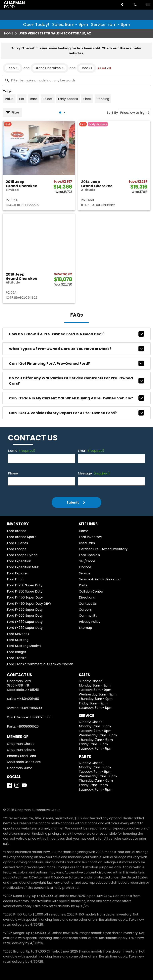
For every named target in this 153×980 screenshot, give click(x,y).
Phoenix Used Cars (21, 756)
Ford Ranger (17, 652)
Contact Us (88, 604)
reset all (104, 68)
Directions (87, 597)
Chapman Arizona (21, 750)
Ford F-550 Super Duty (25, 610)
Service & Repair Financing (100, 579)
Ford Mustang (18, 640)
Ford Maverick (18, 634)
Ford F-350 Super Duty (25, 591)
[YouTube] (24, 785)
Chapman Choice (21, 744)
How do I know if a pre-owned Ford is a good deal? (77, 334)
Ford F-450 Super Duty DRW (29, 604)
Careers (85, 610)
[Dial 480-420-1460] (135, 5)
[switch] (148, 5)
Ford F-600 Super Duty (25, 616)
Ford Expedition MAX (23, 567)
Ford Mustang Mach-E (24, 646)
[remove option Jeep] (13, 68)
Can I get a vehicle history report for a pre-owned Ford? (77, 413)
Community (88, 616)
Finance (85, 567)
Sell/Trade (87, 561)
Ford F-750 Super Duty (25, 628)
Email (91, 451)
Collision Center (91, 591)
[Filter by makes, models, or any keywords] (76, 80)
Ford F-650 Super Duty (25, 622)
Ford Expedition (19, 561)
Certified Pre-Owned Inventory (103, 549)
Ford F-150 (15, 579)
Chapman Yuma (20, 768)
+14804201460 (28, 699)
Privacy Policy (90, 622)
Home (9, 33)
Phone (13, 473)
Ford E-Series (17, 543)
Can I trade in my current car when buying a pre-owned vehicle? (77, 398)
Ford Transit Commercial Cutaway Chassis (40, 664)
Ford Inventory (90, 537)
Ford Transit (16, 658)
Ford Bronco (17, 531)
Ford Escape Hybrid (22, 555)
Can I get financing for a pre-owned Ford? (77, 363)
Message (94, 473)
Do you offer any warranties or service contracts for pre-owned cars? (77, 381)
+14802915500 (31, 708)
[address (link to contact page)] (123, 5)
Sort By (112, 113)
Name (22, 451)
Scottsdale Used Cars (24, 762)
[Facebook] (9, 785)
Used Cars (87, 543)
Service (85, 573)
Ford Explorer (18, 573)
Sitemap (85, 628)
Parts (83, 585)
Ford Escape (17, 549)
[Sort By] (135, 113)
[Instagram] (17, 785)
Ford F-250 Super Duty (25, 585)
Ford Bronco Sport (21, 537)
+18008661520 (28, 726)
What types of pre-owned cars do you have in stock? (77, 349)
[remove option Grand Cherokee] (50, 68)
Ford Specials (89, 555)
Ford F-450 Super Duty (25, 597)
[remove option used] (86, 68)
